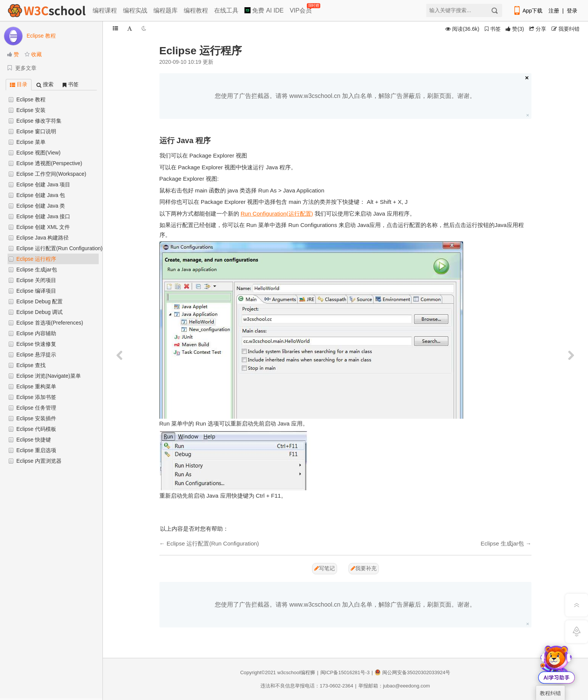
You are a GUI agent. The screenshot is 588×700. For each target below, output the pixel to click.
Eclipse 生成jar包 (37, 270)
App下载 (528, 11)
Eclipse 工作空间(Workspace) (51, 174)
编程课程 (105, 10)
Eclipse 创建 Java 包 (41, 195)
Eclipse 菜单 (31, 142)
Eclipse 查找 (31, 365)
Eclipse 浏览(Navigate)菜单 (49, 376)
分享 (538, 29)
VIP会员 (301, 9)
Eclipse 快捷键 (34, 440)
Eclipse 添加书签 (36, 397)
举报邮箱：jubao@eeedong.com (394, 686)
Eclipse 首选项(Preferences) (50, 323)
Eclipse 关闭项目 (36, 280)
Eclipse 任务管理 (36, 408)
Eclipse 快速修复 (36, 344)
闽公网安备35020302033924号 (412, 672)
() (515, 29)
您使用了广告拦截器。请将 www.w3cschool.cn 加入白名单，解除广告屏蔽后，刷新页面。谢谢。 (345, 96)
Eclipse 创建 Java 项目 (43, 184)
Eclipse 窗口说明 (36, 131)
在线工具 (226, 10)
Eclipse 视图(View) (38, 153)
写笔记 (325, 568)
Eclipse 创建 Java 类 (41, 206)
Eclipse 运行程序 (36, 259)
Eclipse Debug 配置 (39, 301)
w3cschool (289, 672)
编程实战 (135, 10)
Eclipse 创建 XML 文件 (43, 227)
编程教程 (196, 10)
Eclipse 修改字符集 (39, 121)
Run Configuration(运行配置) (277, 214)
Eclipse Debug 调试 (39, 312)
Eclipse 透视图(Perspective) (49, 163)
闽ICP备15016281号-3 (345, 672)
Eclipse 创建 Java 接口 (43, 216)
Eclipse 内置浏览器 (39, 461)
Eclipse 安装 (31, 110)
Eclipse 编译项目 (36, 291)
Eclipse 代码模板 (36, 429)
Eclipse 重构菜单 (36, 386)
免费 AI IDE (264, 10)
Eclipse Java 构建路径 (43, 238)
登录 (572, 11)
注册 (554, 11)
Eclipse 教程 (31, 99)
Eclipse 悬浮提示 (36, 355)
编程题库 (166, 10)
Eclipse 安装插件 (36, 418)
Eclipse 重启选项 (36, 450)
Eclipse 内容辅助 (36, 333)
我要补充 (364, 568)
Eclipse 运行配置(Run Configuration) (59, 248)
